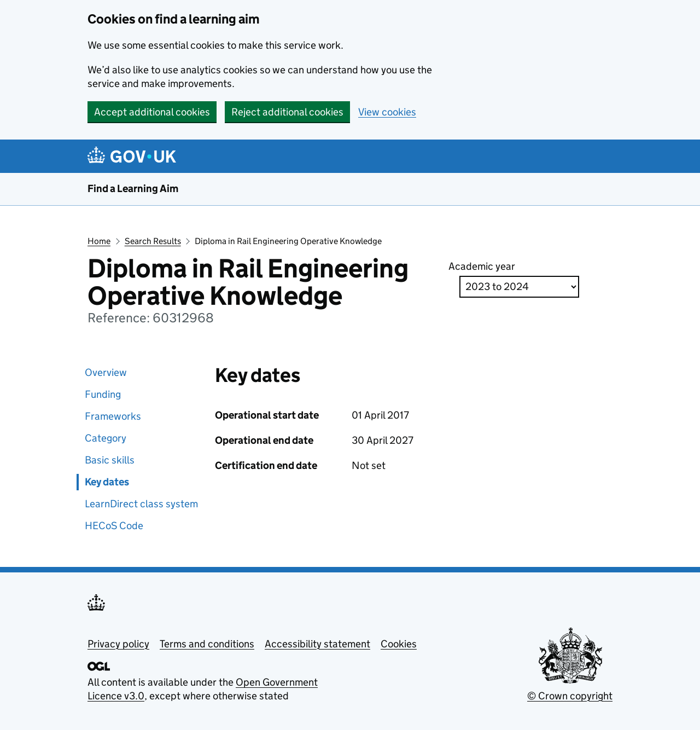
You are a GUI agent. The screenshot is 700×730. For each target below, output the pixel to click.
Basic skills (110, 460)
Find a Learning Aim (133, 189)
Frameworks (113, 416)
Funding (103, 394)
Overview (106, 372)
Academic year (482, 266)
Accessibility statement (317, 644)
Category (106, 438)
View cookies (387, 112)
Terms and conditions (207, 644)
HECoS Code (114, 526)
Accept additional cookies (152, 112)
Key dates (107, 482)
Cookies (399, 644)
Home (99, 241)
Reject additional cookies (287, 112)
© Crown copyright (570, 696)
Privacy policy (118, 644)
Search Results (153, 241)
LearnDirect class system (141, 504)
